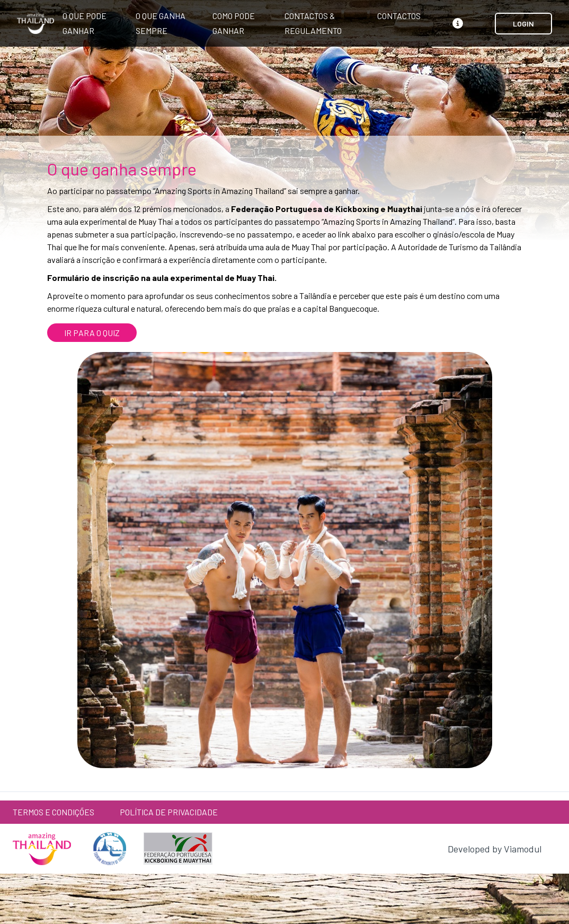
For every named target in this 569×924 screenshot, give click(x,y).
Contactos (399, 16)
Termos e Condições (54, 812)
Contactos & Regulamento (313, 23)
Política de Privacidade (169, 812)
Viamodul (523, 849)
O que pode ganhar (85, 23)
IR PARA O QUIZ (92, 333)
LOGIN (523, 24)
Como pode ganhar (234, 23)
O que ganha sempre (161, 23)
